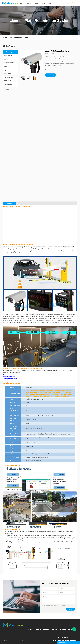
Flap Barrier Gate (8, 77)
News (49, 3)
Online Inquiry (51, 75)
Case (43, 3)
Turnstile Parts (8, 85)
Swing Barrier (8, 74)
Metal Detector (8, 56)
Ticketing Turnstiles (9, 63)
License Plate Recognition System (18, 38)
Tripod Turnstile (8, 70)
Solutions (36, 3)
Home (21, 3)
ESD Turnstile (8, 59)
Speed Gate (7, 66)
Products (28, 3)
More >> (7, 89)
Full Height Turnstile (9, 81)
